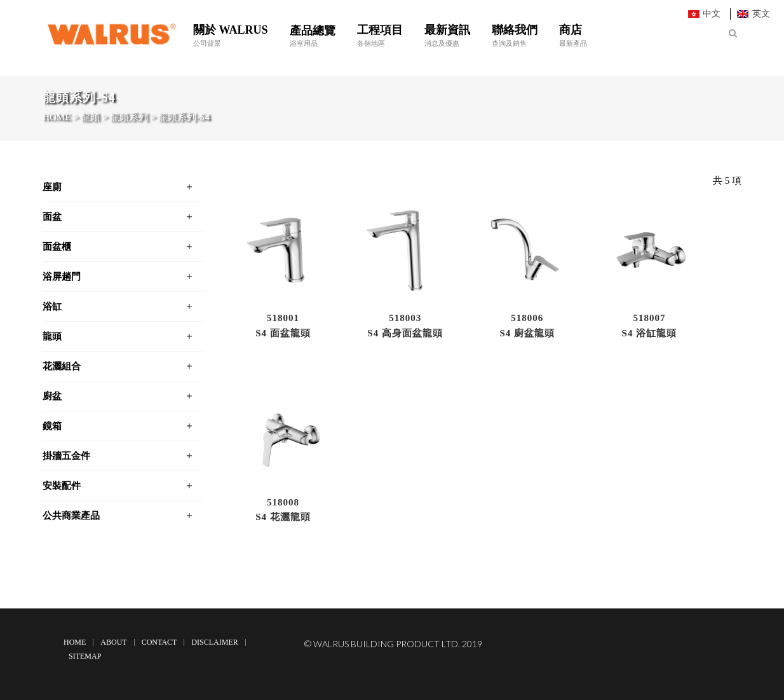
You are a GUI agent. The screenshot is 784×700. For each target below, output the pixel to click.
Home (75, 642)
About (113, 642)
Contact (159, 642)
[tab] (123, 187)
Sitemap (85, 656)
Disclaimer (214, 642)
